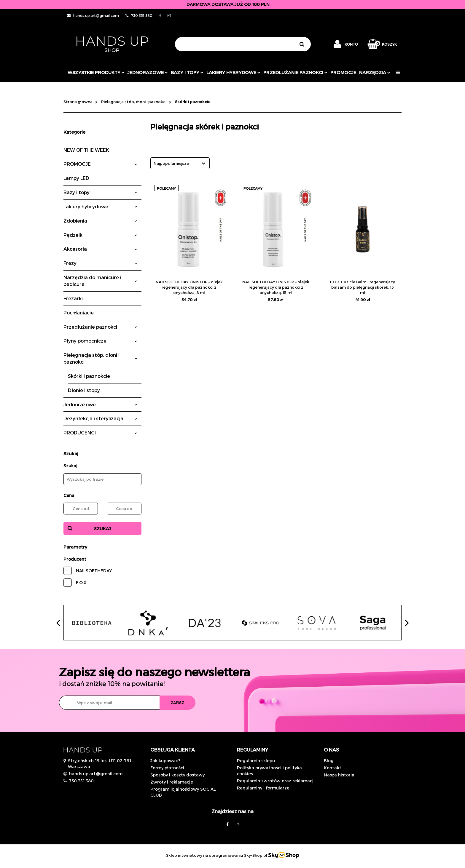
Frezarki (73, 298)
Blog (329, 761)
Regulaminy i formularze (263, 788)
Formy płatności (167, 768)
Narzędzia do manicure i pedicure (100, 281)
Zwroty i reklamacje (172, 782)
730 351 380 (81, 781)
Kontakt (333, 768)
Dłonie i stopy (84, 390)
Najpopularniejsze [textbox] (171, 163)
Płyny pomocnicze (100, 341)
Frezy (100, 263)
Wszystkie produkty (96, 72)
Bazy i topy (187, 72)
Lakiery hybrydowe (233, 72)
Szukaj (102, 529)
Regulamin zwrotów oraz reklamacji (276, 781)
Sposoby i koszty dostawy (177, 775)
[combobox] (180, 163)
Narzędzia (375, 72)
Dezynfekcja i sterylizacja (100, 418)
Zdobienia (100, 221)
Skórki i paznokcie (89, 376)
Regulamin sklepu (256, 761)
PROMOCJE (343, 72)
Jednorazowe (100, 404)
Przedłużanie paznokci (295, 72)
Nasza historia (339, 775)
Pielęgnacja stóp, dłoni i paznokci (100, 358)
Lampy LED (76, 178)
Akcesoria (100, 249)
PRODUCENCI (100, 433)
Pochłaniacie (79, 312)
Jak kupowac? (165, 761)
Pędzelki (100, 235)
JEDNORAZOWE (148, 72)
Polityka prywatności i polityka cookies (269, 771)
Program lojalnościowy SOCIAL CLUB (183, 792)
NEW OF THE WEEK (86, 150)
